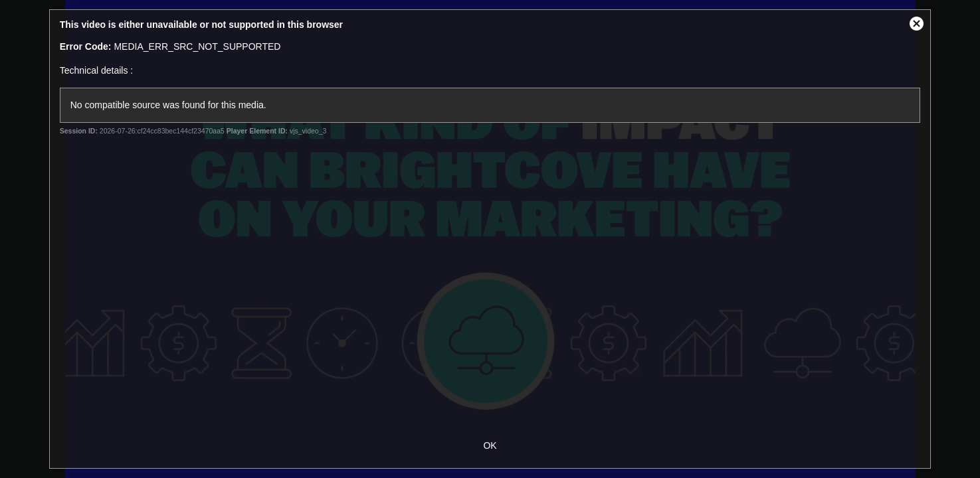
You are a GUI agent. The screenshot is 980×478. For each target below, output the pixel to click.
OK (490, 445)
